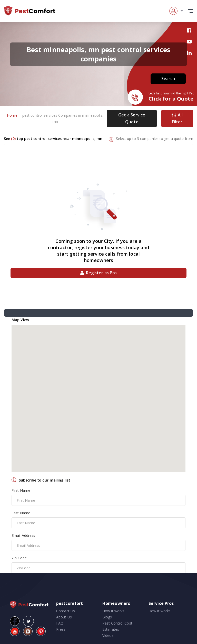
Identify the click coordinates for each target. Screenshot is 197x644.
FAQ (60, 623)
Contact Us (66, 611)
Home (12, 115)
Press (61, 629)
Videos (108, 635)
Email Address (23, 535)
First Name (21, 490)
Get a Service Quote (132, 118)
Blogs (107, 617)
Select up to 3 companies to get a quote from (155, 139)
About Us (64, 617)
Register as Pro (99, 273)
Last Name (21, 513)
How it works (113, 611)
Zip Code (19, 558)
